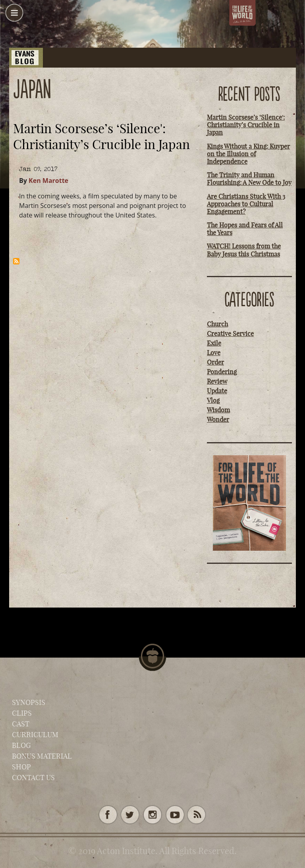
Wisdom (218, 410)
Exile (214, 343)
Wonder (218, 419)
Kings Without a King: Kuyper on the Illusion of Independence (248, 154)
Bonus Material (42, 756)
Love (214, 353)
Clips (22, 713)
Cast (21, 724)
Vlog (213, 400)
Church (217, 324)
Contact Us (33, 778)
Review (217, 381)
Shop (21, 767)
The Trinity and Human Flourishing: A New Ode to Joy (249, 179)
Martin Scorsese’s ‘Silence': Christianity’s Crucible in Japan (246, 125)
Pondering (222, 372)
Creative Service (230, 334)
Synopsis (29, 702)
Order (215, 362)
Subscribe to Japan (16, 261)
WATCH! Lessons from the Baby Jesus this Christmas (244, 250)
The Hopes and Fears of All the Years (245, 229)
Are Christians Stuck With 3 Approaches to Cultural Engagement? (246, 204)
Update (217, 391)
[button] (14, 16)
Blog (21, 745)
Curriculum (35, 735)
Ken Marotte (48, 181)
